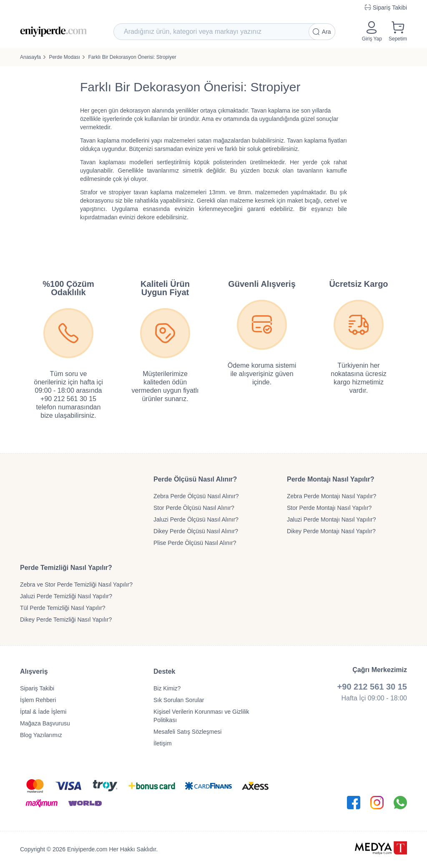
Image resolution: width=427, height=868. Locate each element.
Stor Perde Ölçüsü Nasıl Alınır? (194, 508)
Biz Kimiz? (167, 688)
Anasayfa (30, 57)
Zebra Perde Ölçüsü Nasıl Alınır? (196, 496)
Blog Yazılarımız (41, 735)
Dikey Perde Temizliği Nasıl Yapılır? (66, 620)
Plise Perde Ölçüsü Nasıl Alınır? (195, 543)
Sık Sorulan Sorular (179, 700)
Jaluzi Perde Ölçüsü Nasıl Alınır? (196, 519)
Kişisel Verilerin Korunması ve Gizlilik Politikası (201, 716)
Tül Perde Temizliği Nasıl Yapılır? (63, 608)
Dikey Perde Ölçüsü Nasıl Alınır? (196, 531)
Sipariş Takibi (37, 688)
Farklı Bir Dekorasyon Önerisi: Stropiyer (132, 57)
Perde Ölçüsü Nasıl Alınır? (195, 479)
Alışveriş (34, 671)
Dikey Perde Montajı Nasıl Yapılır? (331, 531)
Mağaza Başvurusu (45, 723)
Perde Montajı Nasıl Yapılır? (331, 479)
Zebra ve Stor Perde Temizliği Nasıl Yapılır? (76, 585)
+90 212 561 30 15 (372, 687)
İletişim (163, 743)
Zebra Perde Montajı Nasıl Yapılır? (332, 496)
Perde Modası (64, 57)
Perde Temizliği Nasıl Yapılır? (66, 568)
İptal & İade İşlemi (43, 712)
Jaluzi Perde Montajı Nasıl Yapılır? (331, 519)
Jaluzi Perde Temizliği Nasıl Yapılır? (66, 596)
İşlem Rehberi (38, 700)
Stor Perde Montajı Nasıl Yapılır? (329, 508)
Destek (164, 671)
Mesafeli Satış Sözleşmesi (187, 732)
